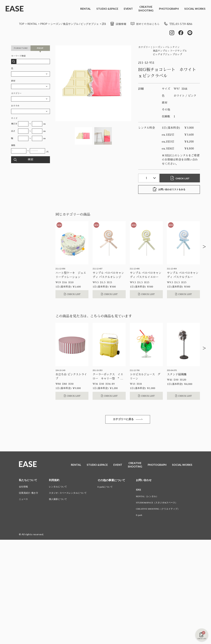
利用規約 (56, 481)
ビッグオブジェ (94, 24)
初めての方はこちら (142, 24)
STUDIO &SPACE (107, 9)
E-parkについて (110, 488)
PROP (45, 24)
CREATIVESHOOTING (146, 8)
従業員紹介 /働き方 (29, 494)
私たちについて (29, 481)
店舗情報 (114, 24)
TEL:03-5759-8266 (177, 24)
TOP (22, 24)
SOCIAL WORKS (195, 9)
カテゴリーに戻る (128, 420)
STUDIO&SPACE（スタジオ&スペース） (162, 504)
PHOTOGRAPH (169, 9)
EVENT (128, 9)
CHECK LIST (180, 178)
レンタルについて (60, 488)
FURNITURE (21, 48)
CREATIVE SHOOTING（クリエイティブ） (164, 510)
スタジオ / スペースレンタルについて (71, 494)
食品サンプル (74, 24)
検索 (31, 160)
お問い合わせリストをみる (169, 190)
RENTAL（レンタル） (152, 498)
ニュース (24, 501)
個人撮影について (60, 501)
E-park (144, 517)
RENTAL (86, 9)
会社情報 (24, 488)
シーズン (58, 24)
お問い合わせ (149, 481)
